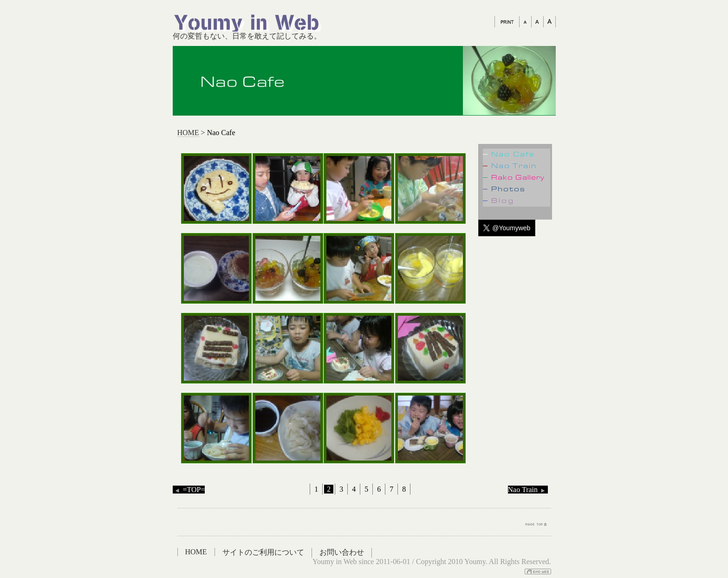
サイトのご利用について (263, 552)
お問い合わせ (342, 552)
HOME (188, 133)
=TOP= (189, 490)
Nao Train (528, 490)
